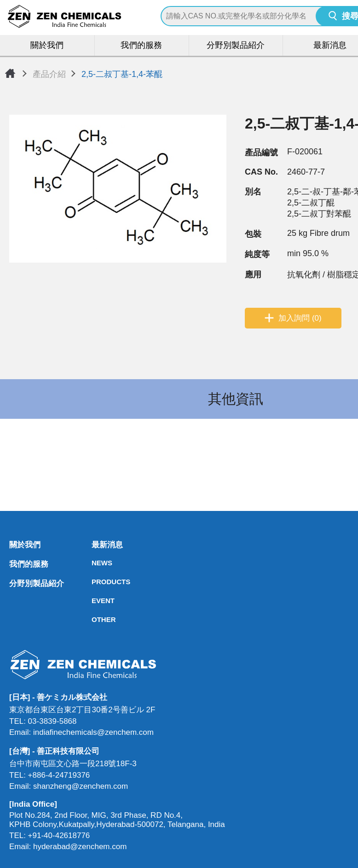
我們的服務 (141, 46)
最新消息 (94, 545)
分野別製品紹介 (236, 46)
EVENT (94, 601)
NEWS (94, 563)
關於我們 (47, 46)
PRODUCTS (94, 582)
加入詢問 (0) (300, 319)
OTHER (94, 620)
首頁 (10, 73)
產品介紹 (49, 74)
